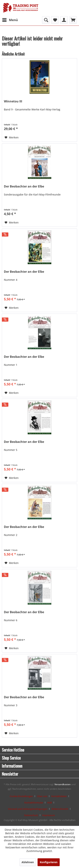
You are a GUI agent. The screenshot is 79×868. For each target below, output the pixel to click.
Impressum (49, 815)
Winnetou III (13, 101)
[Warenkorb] (73, 20)
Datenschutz (31, 815)
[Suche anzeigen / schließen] (46, 20)
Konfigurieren (49, 862)
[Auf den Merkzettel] (12, 137)
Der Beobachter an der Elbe (24, 186)
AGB (50, 803)
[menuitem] (10, 20)
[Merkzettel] (55, 20)
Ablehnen (28, 862)
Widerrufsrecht (60, 809)
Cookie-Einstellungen (21, 796)
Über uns (42, 796)
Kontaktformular (34, 803)
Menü (10, 19)
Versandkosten (63, 784)
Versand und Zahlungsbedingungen (28, 809)
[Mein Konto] (64, 20)
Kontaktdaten (59, 796)
